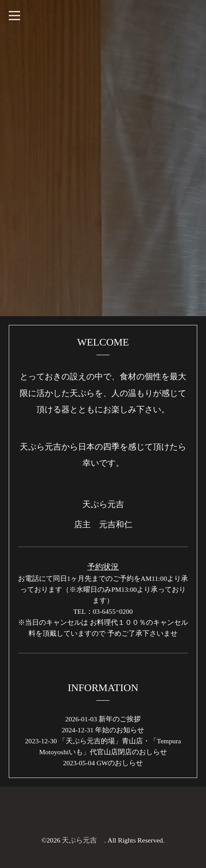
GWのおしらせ (120, 763)
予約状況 (103, 567)
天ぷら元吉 (83, 840)
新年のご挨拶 (120, 719)
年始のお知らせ (120, 730)
